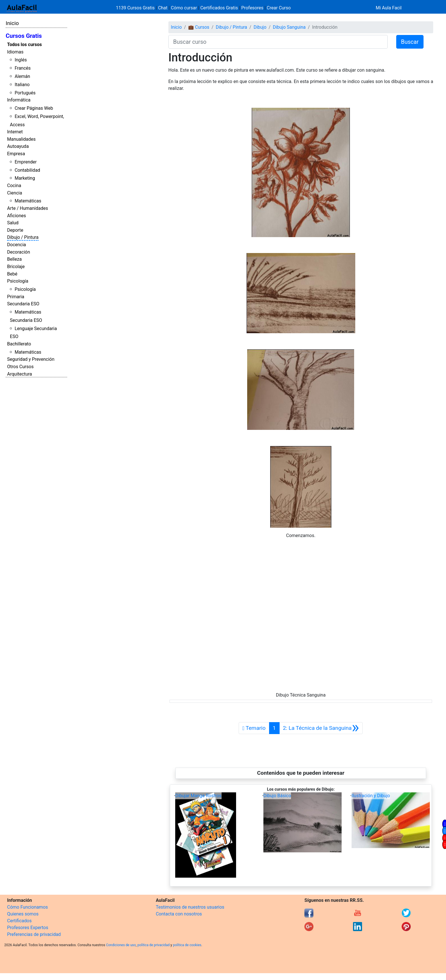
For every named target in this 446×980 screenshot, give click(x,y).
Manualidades (21, 139)
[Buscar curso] (278, 42)
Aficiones (16, 216)
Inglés (21, 60)
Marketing (25, 178)
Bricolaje (16, 267)
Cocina (14, 186)
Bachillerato (19, 344)
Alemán (22, 76)
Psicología (18, 281)
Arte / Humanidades (28, 208)
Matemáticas (28, 201)
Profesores (252, 8)
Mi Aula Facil (389, 8)
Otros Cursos (20, 367)
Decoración (19, 252)
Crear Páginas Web (34, 108)
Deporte (15, 230)
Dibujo (260, 27)
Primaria (16, 297)
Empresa (16, 154)
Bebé (12, 274)
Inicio (12, 23)
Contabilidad (27, 170)
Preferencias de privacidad (34, 934)
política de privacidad (153, 945)
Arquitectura (19, 374)
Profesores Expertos (28, 928)
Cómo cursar (184, 8)
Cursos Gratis (24, 36)
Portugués (25, 93)
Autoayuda (18, 146)
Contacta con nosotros (179, 914)
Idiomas (15, 52)
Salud (13, 223)
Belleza (14, 259)
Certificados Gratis (219, 8)
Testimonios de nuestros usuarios (190, 907)
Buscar (410, 42)
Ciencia (15, 193)
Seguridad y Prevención (31, 359)
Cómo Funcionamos (27, 907)
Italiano (22, 85)
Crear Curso (279, 8)
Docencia (16, 245)
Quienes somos (23, 914)
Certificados (19, 921)
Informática (19, 100)
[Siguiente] (321, 728)
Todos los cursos (24, 44)
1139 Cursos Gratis (136, 8)
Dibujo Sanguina (289, 27)
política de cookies (187, 945)
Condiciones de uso (121, 945)
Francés (22, 68)
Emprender (26, 162)
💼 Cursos (199, 27)
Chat (163, 8)
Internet (15, 132)
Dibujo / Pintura (23, 237)
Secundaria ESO (23, 304)
